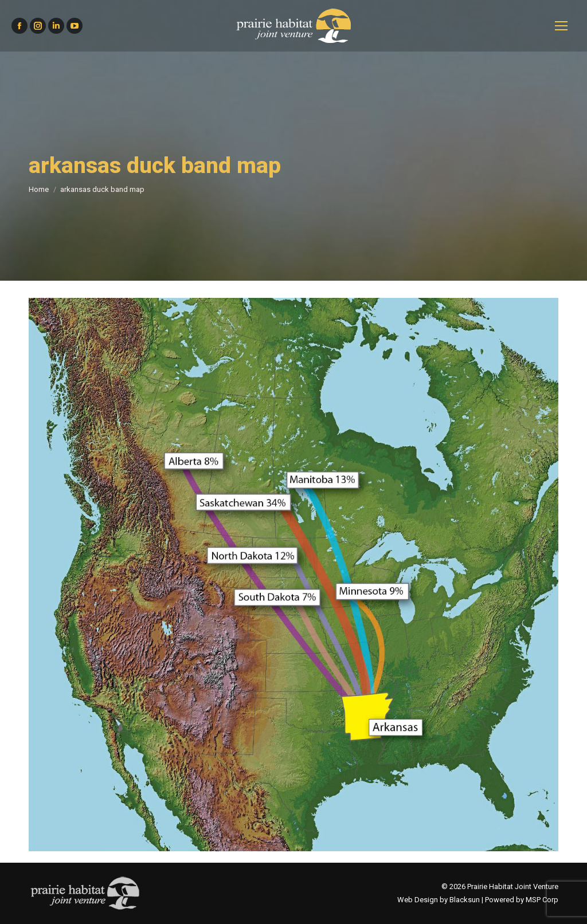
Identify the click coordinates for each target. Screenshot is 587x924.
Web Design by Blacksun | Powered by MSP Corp (478, 900)
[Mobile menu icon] (561, 26)
